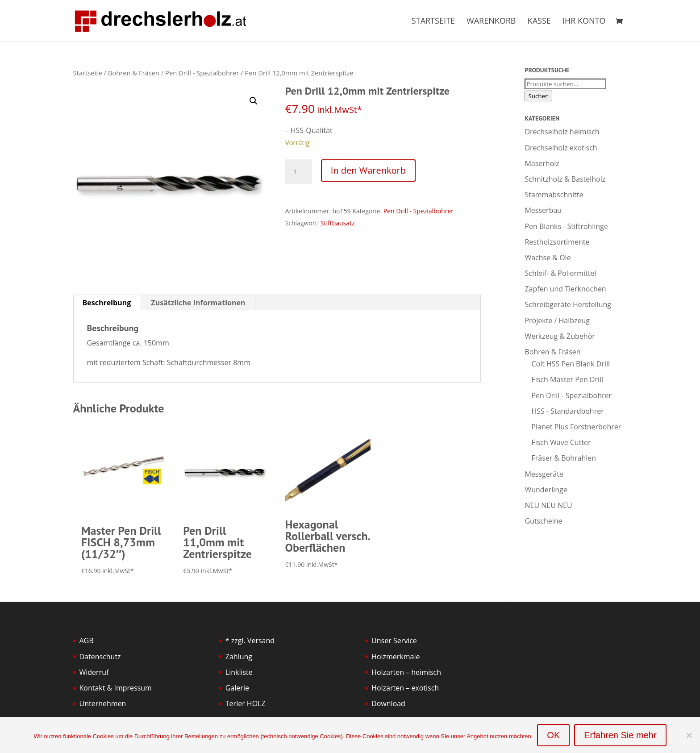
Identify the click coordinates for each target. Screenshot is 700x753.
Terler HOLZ (246, 703)
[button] (254, 101)
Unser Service (394, 641)
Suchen (538, 96)
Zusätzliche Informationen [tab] (198, 303)
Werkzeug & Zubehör (560, 336)
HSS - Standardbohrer (567, 411)
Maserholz (542, 163)
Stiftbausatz (338, 223)
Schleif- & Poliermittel (560, 273)
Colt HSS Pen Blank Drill (571, 364)
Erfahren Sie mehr (620, 735)
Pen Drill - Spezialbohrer (202, 73)
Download (388, 703)
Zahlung (239, 657)
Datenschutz (100, 657)
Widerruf (94, 672)
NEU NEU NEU (548, 505)
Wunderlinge (546, 490)
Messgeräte (544, 474)
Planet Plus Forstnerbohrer (576, 427)
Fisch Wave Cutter (561, 442)
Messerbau (543, 210)
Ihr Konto (584, 22)
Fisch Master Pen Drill (567, 379)
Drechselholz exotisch (561, 148)
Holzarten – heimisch (406, 672)
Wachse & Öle (548, 258)
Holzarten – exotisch (405, 688)
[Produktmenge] (299, 172)
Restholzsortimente (557, 242)
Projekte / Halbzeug (557, 320)
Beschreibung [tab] (107, 303)
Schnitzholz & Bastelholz (565, 179)
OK (553, 735)
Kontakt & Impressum (116, 688)
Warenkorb (491, 22)
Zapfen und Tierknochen (565, 289)
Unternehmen (103, 703)
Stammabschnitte (554, 195)
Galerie (237, 688)
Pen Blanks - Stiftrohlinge (566, 226)
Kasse (539, 22)
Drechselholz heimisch (562, 132)
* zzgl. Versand (250, 641)
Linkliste (239, 672)
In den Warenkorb (368, 170)
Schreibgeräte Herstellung (568, 304)
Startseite (433, 22)
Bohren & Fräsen (134, 73)
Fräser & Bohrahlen (564, 458)
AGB (87, 641)
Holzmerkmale (396, 657)
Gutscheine (543, 521)
